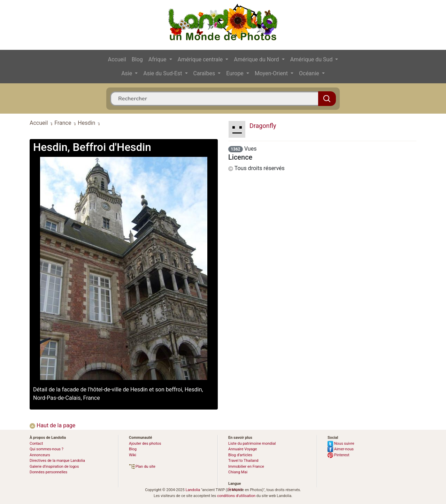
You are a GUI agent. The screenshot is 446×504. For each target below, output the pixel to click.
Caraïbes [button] (205, 73)
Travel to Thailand (243, 461)
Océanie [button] (310, 73)
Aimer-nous (341, 449)
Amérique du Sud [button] (312, 59)
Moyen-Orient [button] (272, 73)
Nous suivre (341, 444)
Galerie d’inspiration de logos (54, 467)
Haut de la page (52, 425)
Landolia (193, 490)
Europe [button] (236, 73)
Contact (36, 444)
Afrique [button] (158, 59)
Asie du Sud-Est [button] (163, 73)
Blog (137, 59)
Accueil (117, 59)
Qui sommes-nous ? (47, 449)
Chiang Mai (238, 472)
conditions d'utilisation (236, 496)
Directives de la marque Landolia (57, 461)
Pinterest (339, 455)
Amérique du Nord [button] (257, 59)
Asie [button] (127, 73)
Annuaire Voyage (243, 449)
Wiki (133, 455)
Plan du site (142, 467)
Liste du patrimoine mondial (252, 444)
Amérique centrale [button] (201, 59)
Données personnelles (48, 472)
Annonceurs (40, 455)
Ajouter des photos (145, 444)
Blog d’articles (240, 455)
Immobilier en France (246, 467)
